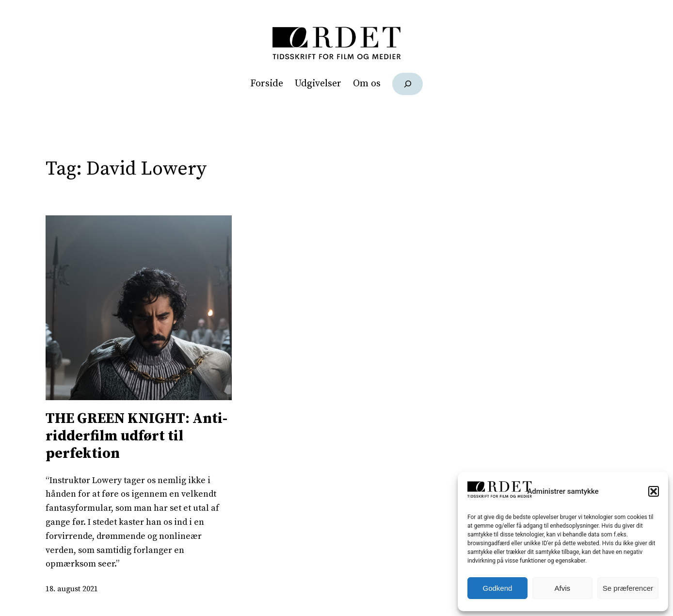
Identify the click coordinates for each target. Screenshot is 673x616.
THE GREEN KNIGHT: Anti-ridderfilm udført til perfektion (136, 436)
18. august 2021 (72, 589)
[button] (654, 491)
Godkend (498, 588)
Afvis (563, 588)
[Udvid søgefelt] (408, 84)
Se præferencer (628, 588)
